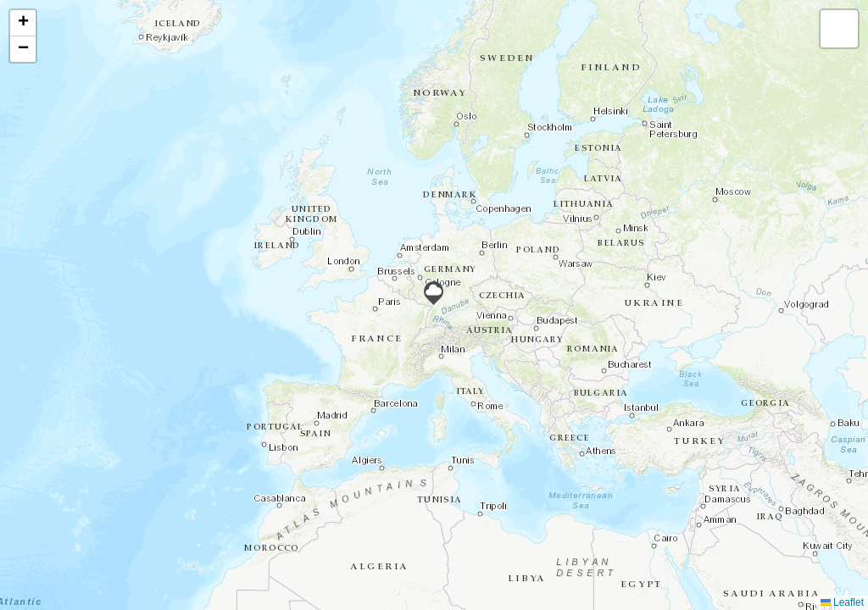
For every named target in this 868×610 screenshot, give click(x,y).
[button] (434, 293)
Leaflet (842, 602)
